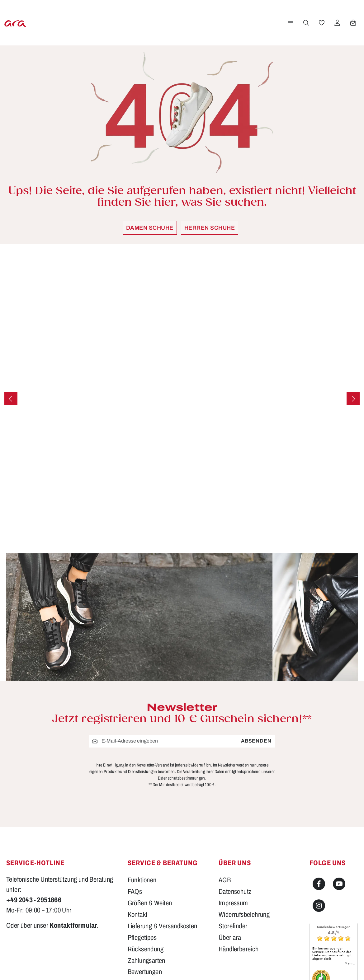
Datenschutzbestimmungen (182, 778)
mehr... (350, 963)
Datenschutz (235, 892)
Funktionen (142, 880)
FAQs (135, 892)
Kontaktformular (73, 926)
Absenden (256, 741)
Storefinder (233, 926)
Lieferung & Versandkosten (163, 926)
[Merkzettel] (321, 23)
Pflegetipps (142, 938)
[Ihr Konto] (336, 23)
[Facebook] (319, 884)
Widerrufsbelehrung (244, 915)
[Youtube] (339, 884)
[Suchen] (305, 23)
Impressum (233, 903)
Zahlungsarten (147, 961)
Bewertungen (145, 972)
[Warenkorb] (352, 23)
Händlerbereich (239, 949)
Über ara (230, 938)
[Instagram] (319, 906)
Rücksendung (146, 949)
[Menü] (290, 23)
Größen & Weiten (150, 903)
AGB (225, 880)
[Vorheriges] (11, 399)
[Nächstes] (353, 399)
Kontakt (138, 915)
